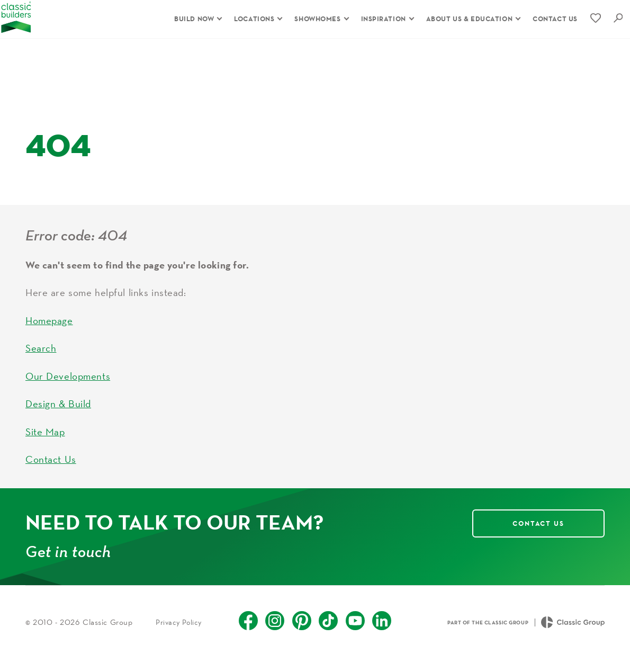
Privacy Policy (179, 635)
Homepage (49, 333)
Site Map (45, 444)
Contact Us (51, 472)
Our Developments (68, 389)
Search (41, 361)
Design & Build (58, 416)
